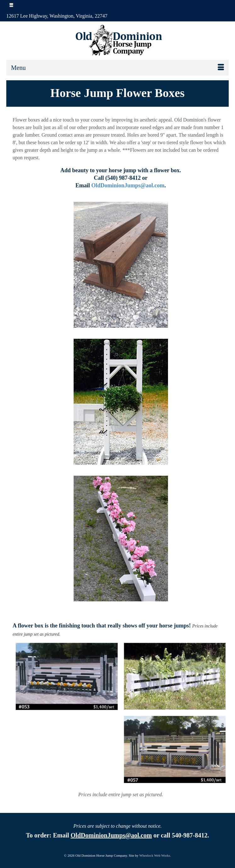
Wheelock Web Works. (155, 855)
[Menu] (118, 68)
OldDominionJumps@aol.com (128, 185)
